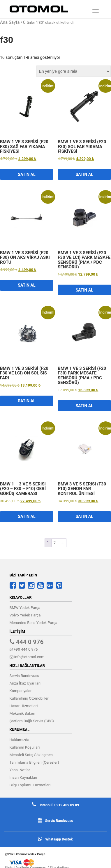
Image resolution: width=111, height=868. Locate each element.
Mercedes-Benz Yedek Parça (34, 623)
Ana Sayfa (10, 22)
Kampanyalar (21, 691)
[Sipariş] (74, 71)
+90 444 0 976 (24, 649)
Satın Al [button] (27, 174)
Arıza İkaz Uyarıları (25, 683)
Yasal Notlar (20, 770)
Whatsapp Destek (59, 839)
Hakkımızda (20, 740)
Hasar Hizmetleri (24, 706)
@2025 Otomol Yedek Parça (25, 854)
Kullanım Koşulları (25, 747)
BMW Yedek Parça (25, 608)
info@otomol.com (27, 657)
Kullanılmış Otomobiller (29, 698)
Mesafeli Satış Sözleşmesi (32, 755)
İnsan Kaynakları (23, 777)
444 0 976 (27, 642)
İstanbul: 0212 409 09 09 (59, 805)
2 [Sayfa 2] (55, 543)
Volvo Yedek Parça (25, 615)
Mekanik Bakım (22, 713)
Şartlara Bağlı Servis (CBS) (32, 721)
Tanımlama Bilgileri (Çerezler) (34, 762)
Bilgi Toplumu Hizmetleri (30, 785)
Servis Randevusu (24, 676)
